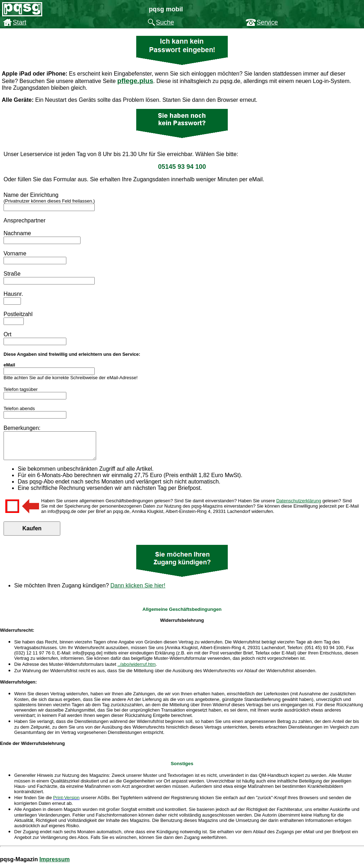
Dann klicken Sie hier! (138, 591)
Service (267, 22)
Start (20, 22)
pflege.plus (135, 81)
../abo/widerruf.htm (137, 670)
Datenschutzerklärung (299, 506)
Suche (165, 22)
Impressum (54, 865)
